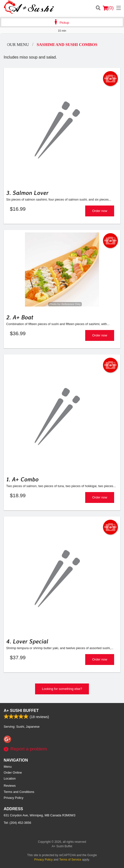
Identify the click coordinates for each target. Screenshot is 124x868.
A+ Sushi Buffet (21, 711)
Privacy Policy (14, 798)
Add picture (111, 79)
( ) (108, 8)
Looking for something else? (62, 689)
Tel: (17, 823)
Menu (8, 767)
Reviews (10, 786)
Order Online (13, 773)
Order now (100, 211)
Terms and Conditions (19, 792)
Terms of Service (70, 860)
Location (10, 778)
